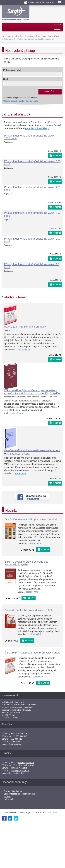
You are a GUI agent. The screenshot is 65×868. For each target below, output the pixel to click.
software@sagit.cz (19, 768)
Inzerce (7, 796)
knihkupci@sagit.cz (20, 770)
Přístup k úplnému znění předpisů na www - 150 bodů (32, 214)
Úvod (14, 36)
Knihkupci (8, 799)
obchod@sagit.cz (26, 763)
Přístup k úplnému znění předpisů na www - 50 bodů (31, 266)
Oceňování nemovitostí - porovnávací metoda (31, 519)
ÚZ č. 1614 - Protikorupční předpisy (25, 327)
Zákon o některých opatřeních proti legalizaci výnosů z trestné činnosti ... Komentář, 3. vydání (32, 392)
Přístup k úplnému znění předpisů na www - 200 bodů (32, 189)
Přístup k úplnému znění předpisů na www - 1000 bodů (30, 137)
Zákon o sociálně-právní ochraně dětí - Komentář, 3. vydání (27, 563)
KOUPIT (57, 156)
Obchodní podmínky (13, 791)
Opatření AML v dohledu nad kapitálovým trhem (32, 450)
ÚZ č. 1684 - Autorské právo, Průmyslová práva (32, 653)
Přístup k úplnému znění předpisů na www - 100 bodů (32, 240)
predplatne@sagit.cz (25, 765)
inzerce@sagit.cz (17, 773)
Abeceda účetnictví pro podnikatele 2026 (29, 610)
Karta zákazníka (43, 36)
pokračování (24, 350)
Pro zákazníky (26, 36)
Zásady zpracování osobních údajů (20, 794)
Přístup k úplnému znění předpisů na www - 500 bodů (32, 163)
